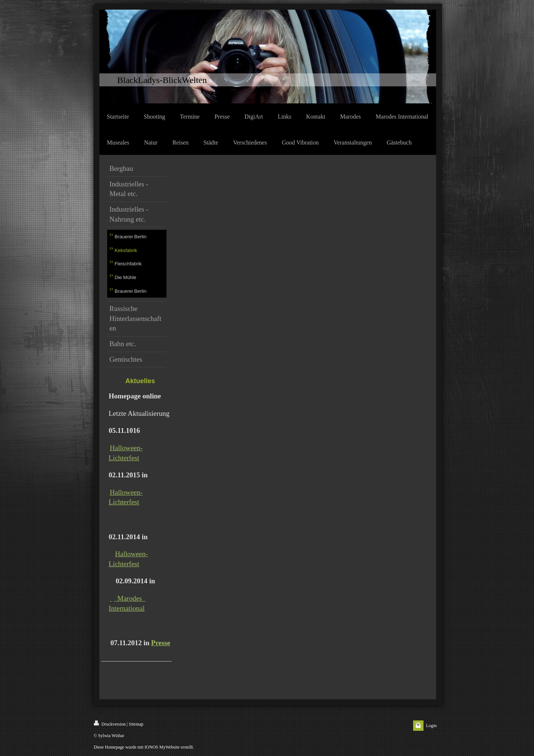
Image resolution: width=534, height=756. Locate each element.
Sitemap (136, 724)
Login (431, 726)
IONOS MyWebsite (162, 747)
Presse (161, 643)
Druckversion (110, 724)
